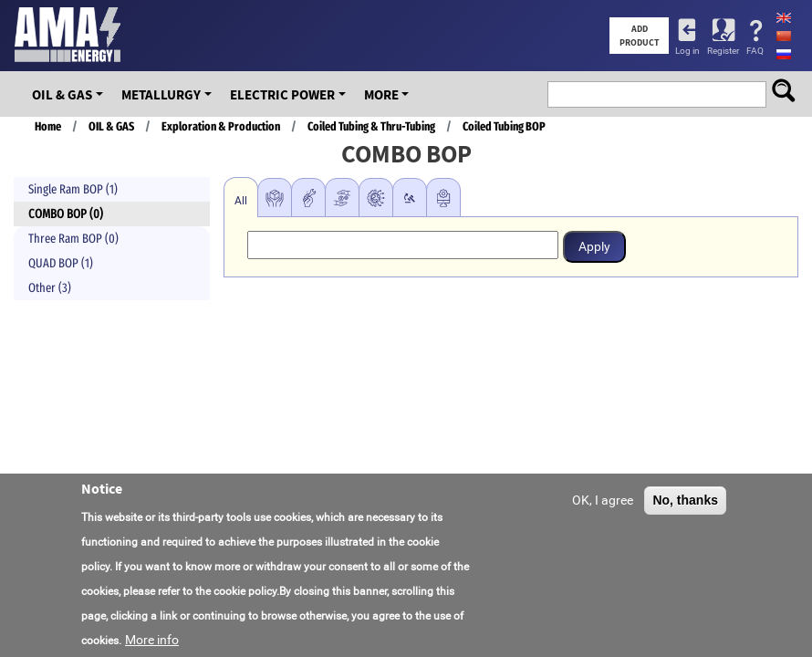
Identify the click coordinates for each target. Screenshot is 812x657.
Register (723, 51)
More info (152, 644)
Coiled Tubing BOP (504, 127)
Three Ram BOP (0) (73, 239)
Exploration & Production (221, 127)
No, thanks (685, 505)
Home (48, 127)
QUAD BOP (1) (61, 263)
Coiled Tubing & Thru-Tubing (371, 127)
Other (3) (50, 288)
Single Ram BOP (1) (73, 189)
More (381, 94)
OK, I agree (603, 505)
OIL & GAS (62, 94)
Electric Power (282, 94)
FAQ (755, 51)
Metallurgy (161, 94)
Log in (687, 51)
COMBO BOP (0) (66, 214)
